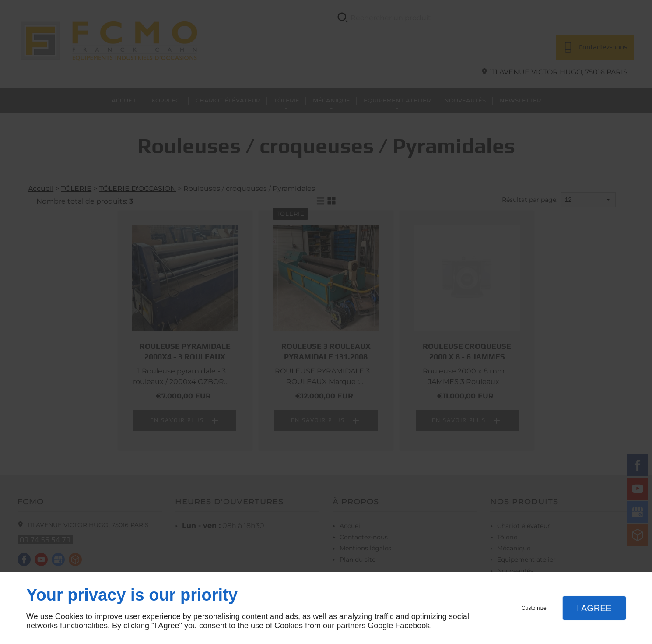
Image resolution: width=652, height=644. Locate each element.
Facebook (412, 626)
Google (380, 626)
